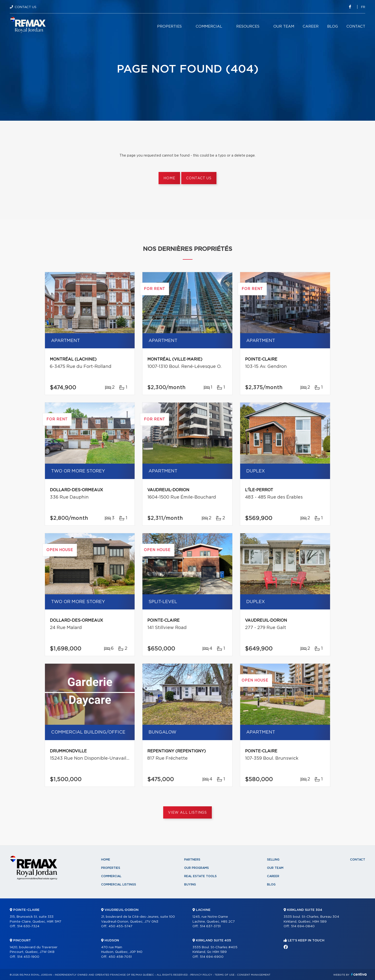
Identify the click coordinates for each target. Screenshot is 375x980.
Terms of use (225, 975)
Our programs (197, 868)
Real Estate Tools (200, 876)
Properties (169, 27)
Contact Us (26, 7)
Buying (190, 884)
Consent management (254, 975)
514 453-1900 (28, 957)
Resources (248, 27)
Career (311, 27)
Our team (284, 27)
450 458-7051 (120, 957)
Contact (356, 27)
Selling (273, 860)
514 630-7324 (28, 926)
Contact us (199, 178)
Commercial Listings (119, 884)
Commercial (209, 27)
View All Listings (187, 813)
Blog (332, 27)
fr (363, 7)
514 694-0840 (303, 926)
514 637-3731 (210, 926)
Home (169, 178)
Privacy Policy (201, 975)
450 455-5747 (120, 926)
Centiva (359, 974)
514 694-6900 (212, 957)
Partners (192, 860)
